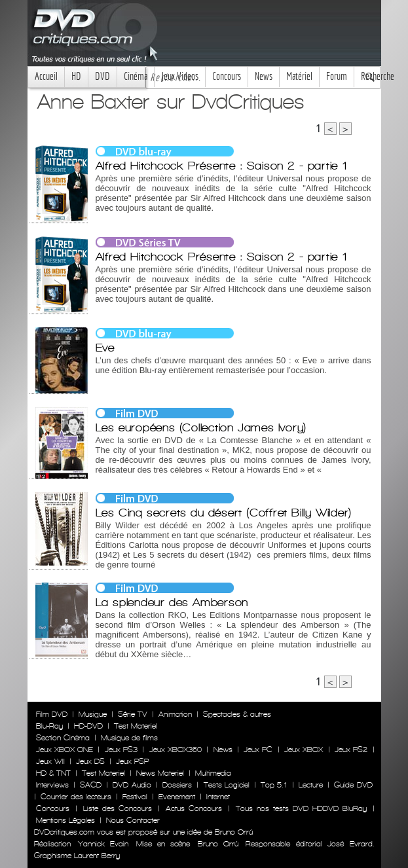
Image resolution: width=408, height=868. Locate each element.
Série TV (133, 714)
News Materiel (160, 773)
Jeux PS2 (351, 750)
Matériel (299, 76)
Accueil (46, 76)
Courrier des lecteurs (76, 797)
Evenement (177, 797)
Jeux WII (50, 761)
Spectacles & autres (237, 714)
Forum (337, 76)
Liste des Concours (118, 808)
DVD (102, 76)
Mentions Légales (65, 820)
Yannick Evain (103, 844)
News (264, 76)
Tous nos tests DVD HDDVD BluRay (301, 808)
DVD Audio (132, 785)
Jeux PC (258, 750)
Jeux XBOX (304, 750)
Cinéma (136, 76)
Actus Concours (194, 808)
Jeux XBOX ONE (65, 750)
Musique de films (129, 738)
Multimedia (213, 773)
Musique (93, 714)
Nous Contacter (132, 820)
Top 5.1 (274, 785)
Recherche (378, 76)
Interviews (52, 785)
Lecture (311, 785)
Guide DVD (353, 785)
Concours (227, 76)
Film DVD (52, 714)
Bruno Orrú (218, 844)
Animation (175, 714)
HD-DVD (88, 726)
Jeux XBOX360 (176, 750)
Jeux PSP (132, 761)
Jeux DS (90, 761)
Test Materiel (136, 726)
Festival (135, 797)
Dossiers (177, 785)
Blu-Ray (49, 726)
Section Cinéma (63, 738)
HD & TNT (53, 773)
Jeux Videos (180, 76)
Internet (218, 797)
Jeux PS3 (121, 750)
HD (76, 76)
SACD (91, 785)
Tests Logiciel (227, 785)
